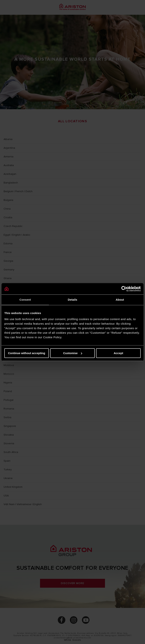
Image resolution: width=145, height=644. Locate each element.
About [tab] (120, 300)
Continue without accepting (27, 353)
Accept (118, 353)
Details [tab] (72, 300)
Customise (73, 353)
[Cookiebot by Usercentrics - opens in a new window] (124, 289)
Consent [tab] (25, 300)
